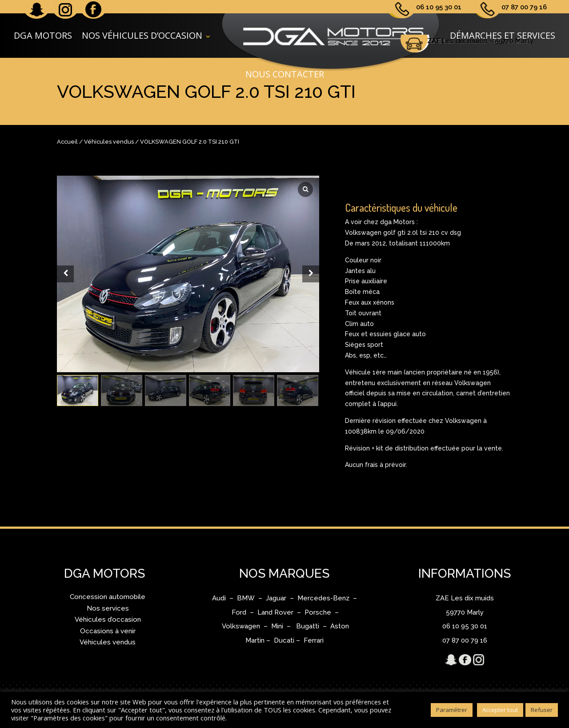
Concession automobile (108, 597)
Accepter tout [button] (500, 710)
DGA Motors (43, 35)
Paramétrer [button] (452, 710)
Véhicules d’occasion (108, 619)
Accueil (67, 142)
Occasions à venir (108, 631)
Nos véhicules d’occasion (142, 35)
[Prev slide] (65, 274)
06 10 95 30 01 (439, 7)
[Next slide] (311, 274)
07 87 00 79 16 (524, 7)
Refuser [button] (542, 710)
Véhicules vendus (109, 142)
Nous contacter (285, 76)
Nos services (108, 608)
